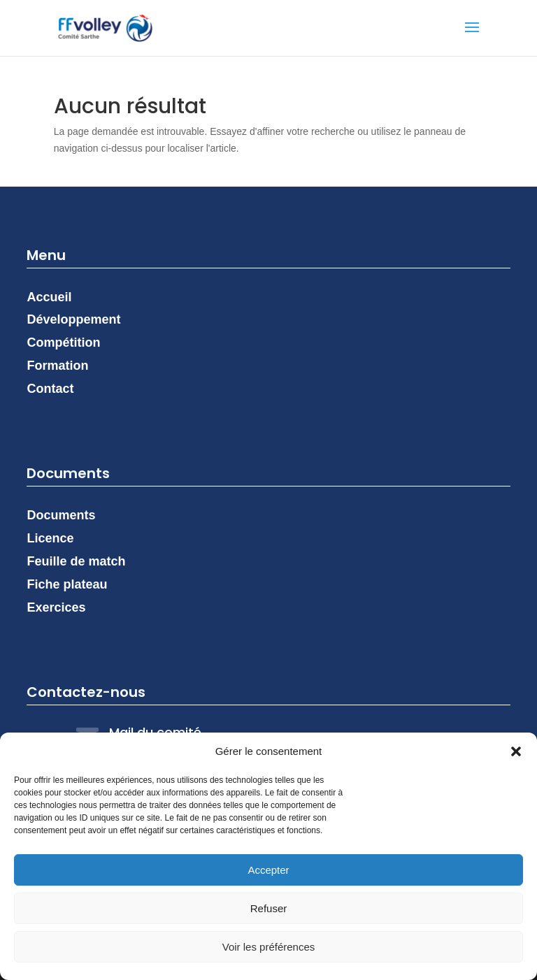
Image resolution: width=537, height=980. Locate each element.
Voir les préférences (269, 947)
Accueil (49, 297)
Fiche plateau (67, 584)
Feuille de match (76, 561)
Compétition (63, 343)
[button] (516, 751)
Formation (57, 366)
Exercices (56, 607)
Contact (50, 389)
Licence (50, 538)
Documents (61, 515)
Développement (73, 319)
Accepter (268, 870)
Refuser (269, 908)
